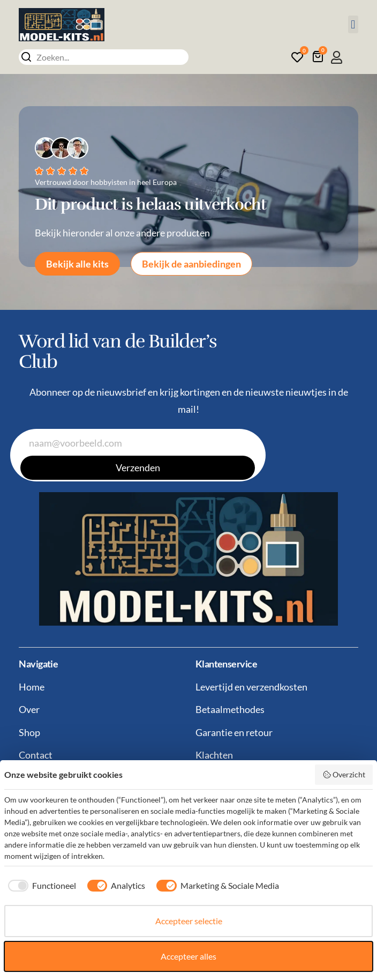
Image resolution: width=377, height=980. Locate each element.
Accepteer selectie (189, 921)
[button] (353, 24)
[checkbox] (40, 886)
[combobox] (104, 57)
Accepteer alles (188, 956)
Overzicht (344, 775)
